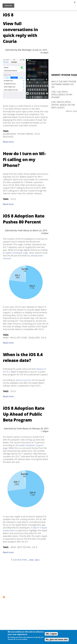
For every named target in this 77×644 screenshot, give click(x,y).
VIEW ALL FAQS (71, 111)
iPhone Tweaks (25, 134)
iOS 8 (37, 134)
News (6, 338)
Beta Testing (24, 547)
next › (32, 560)
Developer (34, 338)
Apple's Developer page (17, 253)
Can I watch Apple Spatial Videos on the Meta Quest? (63, 105)
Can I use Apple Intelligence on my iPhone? (62, 94)
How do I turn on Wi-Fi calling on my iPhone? (24, 159)
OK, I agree (51, 634)
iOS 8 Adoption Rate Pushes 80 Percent (24, 219)
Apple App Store (18, 338)
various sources (23, 380)
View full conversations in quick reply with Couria (20, 32)
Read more (8, 142)
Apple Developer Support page (23, 447)
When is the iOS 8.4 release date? (23, 357)
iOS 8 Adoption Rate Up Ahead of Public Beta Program (24, 414)
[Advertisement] (21, 578)
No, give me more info (57, 639)
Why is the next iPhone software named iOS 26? (64, 84)
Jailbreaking (10, 134)
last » (38, 560)
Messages (8, 137)
